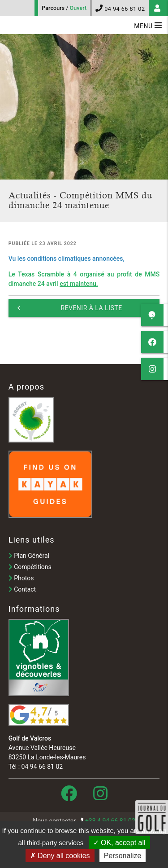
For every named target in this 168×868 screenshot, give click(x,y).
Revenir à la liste (69, 308)
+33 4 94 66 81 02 (110, 821)
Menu (148, 25)
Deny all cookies (60, 856)
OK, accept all (119, 843)
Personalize (123, 856)
